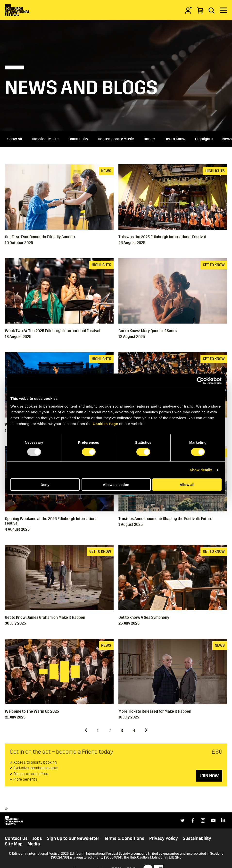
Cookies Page (105, 423)
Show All (15, 139)
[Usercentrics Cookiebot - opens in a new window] (200, 381)
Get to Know (175, 139)
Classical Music (45, 139)
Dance (149, 139)
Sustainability (197, 838)
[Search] (212, 10)
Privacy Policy (164, 838)
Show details (201, 470)
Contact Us (16, 838)
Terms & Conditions (124, 838)
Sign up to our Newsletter (73, 838)
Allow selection (116, 484)
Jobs (37, 838)
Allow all (187, 484)
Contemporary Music (116, 139)
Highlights (204, 139)
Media (34, 844)
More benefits (25, 779)
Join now (209, 776)
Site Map (14, 844)
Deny (45, 484)
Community (78, 139)
